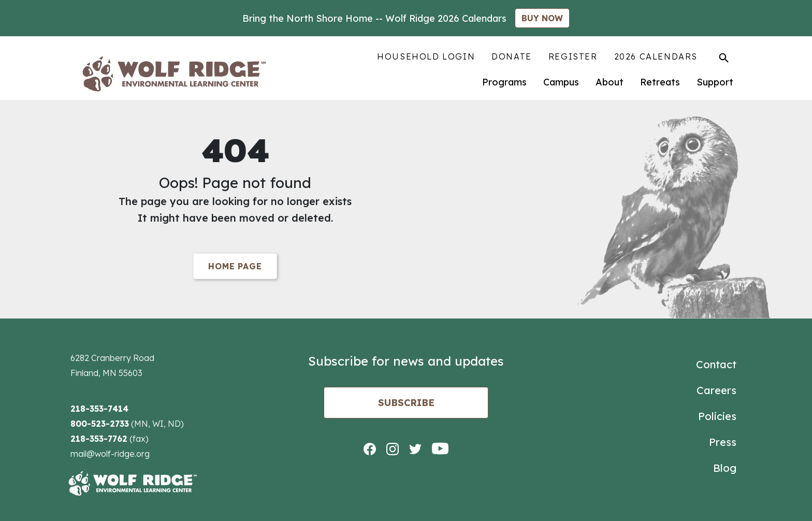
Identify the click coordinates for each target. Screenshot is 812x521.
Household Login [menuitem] (426, 56)
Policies (717, 416)
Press (723, 442)
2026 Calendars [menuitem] (656, 56)
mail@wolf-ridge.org (110, 454)
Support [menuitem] (715, 82)
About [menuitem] (610, 82)
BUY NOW (542, 18)
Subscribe (406, 403)
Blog (725, 468)
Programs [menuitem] (504, 82)
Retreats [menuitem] (660, 82)
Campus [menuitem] (561, 82)
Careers (716, 390)
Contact (716, 364)
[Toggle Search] (724, 57)
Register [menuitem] (573, 56)
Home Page (235, 266)
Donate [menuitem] (512, 56)
